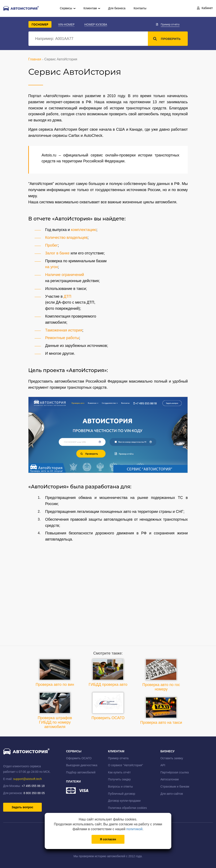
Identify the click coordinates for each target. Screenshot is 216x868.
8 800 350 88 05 (34, 793)
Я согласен (108, 839)
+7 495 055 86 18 (33, 786)
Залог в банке (57, 253)
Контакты (140, 8)
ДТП (67, 296)
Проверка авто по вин (55, 673)
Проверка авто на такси (161, 711)
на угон (51, 267)
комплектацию (84, 230)
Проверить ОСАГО (108, 706)
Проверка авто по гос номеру (161, 675)
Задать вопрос (22, 807)
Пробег (51, 245)
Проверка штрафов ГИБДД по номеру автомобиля (55, 710)
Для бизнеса (117, 8)
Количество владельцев (66, 238)
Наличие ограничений (65, 275)
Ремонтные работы (62, 338)
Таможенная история (64, 330)
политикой (134, 829)
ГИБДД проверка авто (108, 673)
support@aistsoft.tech (27, 779)
